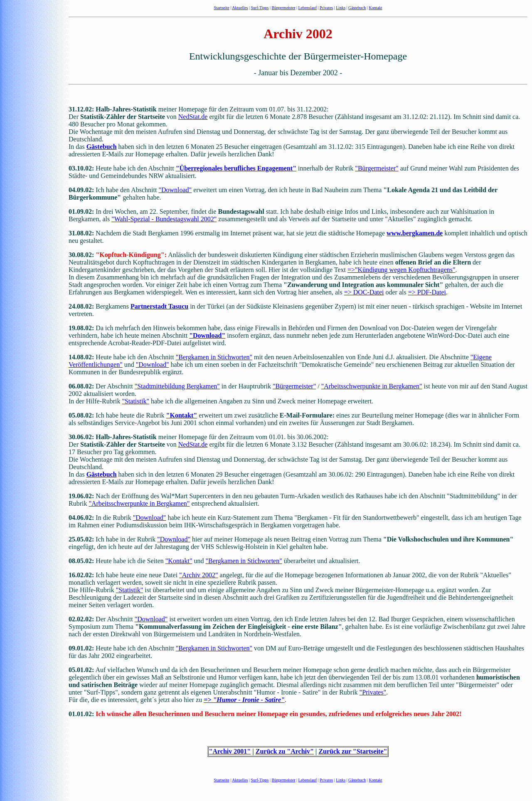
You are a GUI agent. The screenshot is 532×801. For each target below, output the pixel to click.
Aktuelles (240, 8)
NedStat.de (193, 117)
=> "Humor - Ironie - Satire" (244, 700)
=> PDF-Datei (427, 292)
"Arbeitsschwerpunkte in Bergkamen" (372, 386)
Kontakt (375, 8)
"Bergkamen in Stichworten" (214, 357)
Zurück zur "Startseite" (353, 751)
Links (341, 8)
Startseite (222, 8)
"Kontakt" (182, 415)
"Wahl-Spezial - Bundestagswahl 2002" (164, 219)
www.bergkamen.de (415, 233)
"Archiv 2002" (199, 575)
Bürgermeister (284, 8)
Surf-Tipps (260, 8)
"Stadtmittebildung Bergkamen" (177, 386)
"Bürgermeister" (377, 168)
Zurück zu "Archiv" (285, 751)
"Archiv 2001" (230, 751)
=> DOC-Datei (364, 292)
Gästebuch (357, 8)
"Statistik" (135, 401)
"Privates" (373, 692)
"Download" (175, 190)
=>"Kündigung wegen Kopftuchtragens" (401, 270)
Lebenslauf (308, 8)
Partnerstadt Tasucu (159, 306)
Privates (326, 8)
